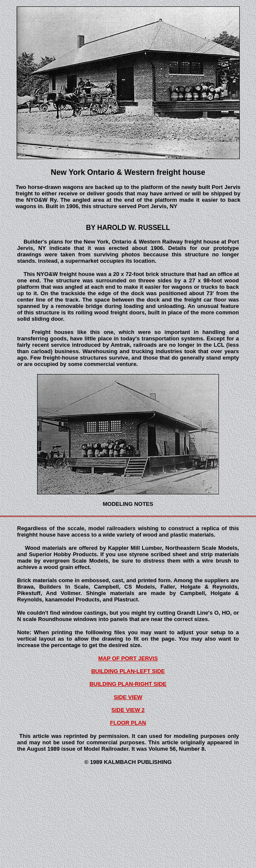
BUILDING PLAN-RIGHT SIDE (128, 684)
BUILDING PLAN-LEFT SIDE (128, 671)
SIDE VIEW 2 (128, 710)
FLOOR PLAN (128, 723)
